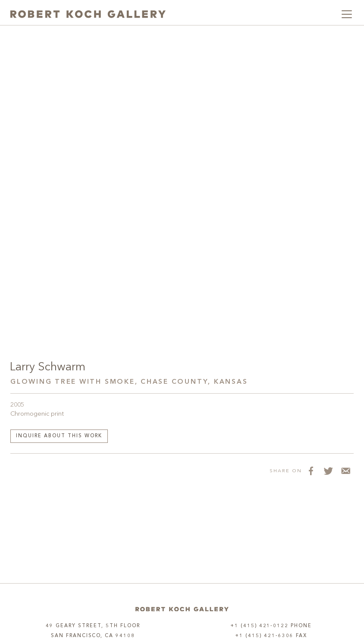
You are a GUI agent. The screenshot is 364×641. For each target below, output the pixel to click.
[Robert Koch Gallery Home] (88, 14)
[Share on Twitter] (328, 471)
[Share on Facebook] (311, 471)
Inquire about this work (59, 436)
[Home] (182, 609)
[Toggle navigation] (347, 14)
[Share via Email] (345, 471)
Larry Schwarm (48, 367)
